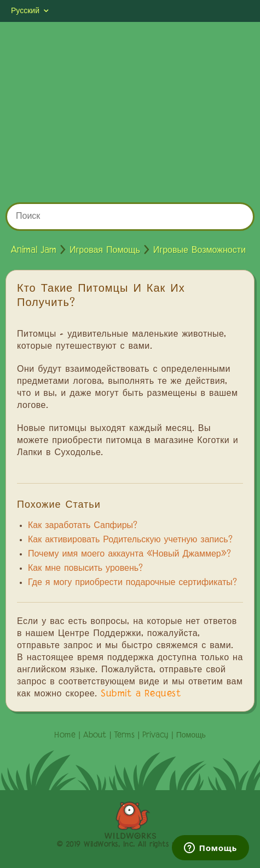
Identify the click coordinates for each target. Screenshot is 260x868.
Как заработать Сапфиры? (83, 526)
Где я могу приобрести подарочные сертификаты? (132, 583)
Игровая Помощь (105, 251)
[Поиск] (130, 217)
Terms (124, 735)
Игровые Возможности (200, 251)
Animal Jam (34, 251)
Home (65, 735)
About (95, 735)
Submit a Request (141, 694)
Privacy (155, 735)
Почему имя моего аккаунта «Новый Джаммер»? (129, 554)
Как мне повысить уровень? (85, 569)
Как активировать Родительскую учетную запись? (130, 540)
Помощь (191, 735)
